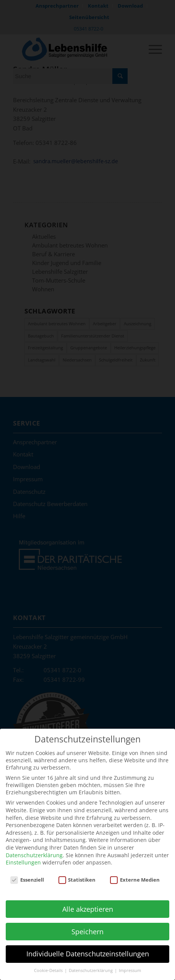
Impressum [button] (130, 966)
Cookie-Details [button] (49, 966)
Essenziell (27, 875)
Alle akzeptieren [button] (88, 904)
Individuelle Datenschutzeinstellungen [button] (88, 949)
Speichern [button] (87, 926)
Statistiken (77, 875)
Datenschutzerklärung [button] (91, 966)
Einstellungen (23, 857)
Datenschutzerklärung (34, 850)
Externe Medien (135, 875)
